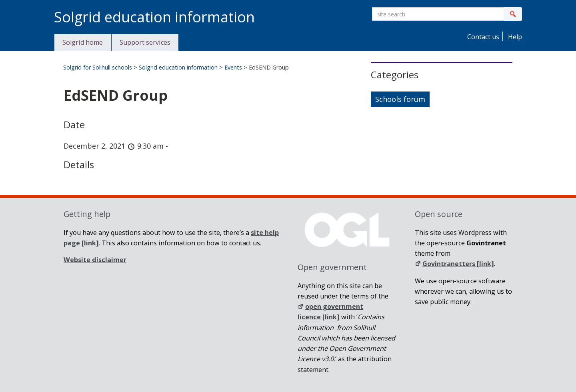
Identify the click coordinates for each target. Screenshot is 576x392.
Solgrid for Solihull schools (98, 67)
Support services (145, 42)
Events (233, 67)
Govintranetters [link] (454, 264)
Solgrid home (83, 42)
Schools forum (400, 99)
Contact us (482, 37)
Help (514, 37)
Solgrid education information (178, 67)
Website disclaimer (95, 260)
